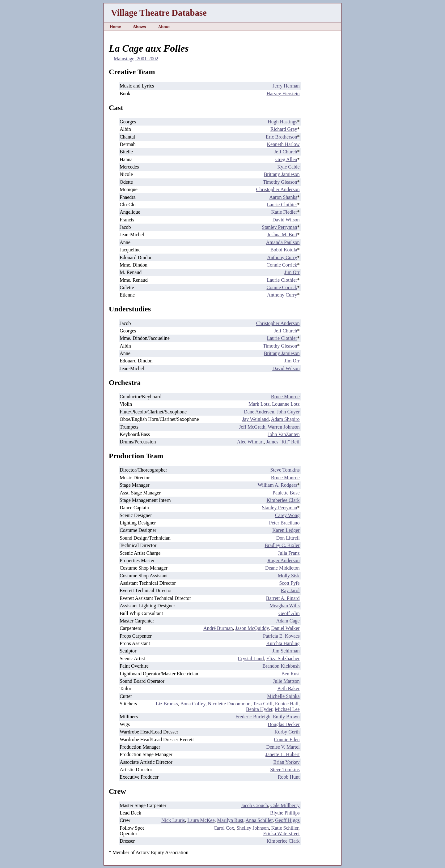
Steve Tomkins (285, 470)
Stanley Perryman (279, 227)
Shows (140, 27)
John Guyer (288, 412)
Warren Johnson (284, 427)
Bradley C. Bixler (282, 545)
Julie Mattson (286, 681)
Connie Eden (287, 740)
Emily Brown (286, 717)
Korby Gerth (287, 732)
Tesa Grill (263, 704)
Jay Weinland (256, 419)
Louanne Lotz (286, 404)
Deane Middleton (282, 568)
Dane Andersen (259, 412)
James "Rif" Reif (283, 442)
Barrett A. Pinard (283, 598)
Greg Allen (286, 159)
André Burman (218, 628)
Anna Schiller (259, 820)
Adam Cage (288, 621)
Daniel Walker (285, 628)
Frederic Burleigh (253, 717)
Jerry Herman (286, 86)
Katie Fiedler (284, 212)
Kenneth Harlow (283, 144)
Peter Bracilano (284, 523)
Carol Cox (224, 828)
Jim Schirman (286, 651)
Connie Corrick (282, 265)
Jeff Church (286, 152)
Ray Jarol (290, 590)
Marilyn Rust (230, 820)
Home (116, 27)
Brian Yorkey (286, 762)
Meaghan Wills (284, 606)
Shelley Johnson (252, 828)
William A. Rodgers (278, 485)
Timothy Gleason (280, 182)
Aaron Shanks (283, 197)
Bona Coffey (193, 704)
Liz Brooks (167, 704)
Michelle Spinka (283, 696)
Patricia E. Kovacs (281, 636)
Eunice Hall (287, 704)
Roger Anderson (283, 560)
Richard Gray (284, 129)
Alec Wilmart (250, 442)
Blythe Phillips (285, 813)
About (164, 27)
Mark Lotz (259, 404)
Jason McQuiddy (252, 628)
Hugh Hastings (282, 122)
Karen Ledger (286, 530)
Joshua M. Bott (282, 235)
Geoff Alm (289, 613)
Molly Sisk (289, 576)
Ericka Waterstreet (282, 834)
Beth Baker (288, 688)
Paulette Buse (286, 493)
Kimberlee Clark (283, 500)
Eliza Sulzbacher (283, 658)
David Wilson (286, 220)
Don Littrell (288, 538)
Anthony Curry (282, 257)
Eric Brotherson (282, 137)
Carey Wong (287, 515)
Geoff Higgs (287, 820)
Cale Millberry (285, 805)
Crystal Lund (251, 658)
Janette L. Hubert (283, 754)
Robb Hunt (289, 777)
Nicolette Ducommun (229, 704)
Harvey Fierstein (283, 94)
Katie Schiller (285, 828)
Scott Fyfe (289, 583)
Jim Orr (292, 272)
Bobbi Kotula (284, 250)
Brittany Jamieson (282, 174)
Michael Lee (287, 709)
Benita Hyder (259, 709)
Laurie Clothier (282, 205)
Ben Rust (290, 674)
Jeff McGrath (252, 427)
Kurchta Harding (283, 643)
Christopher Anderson (278, 189)
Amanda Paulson (283, 242)
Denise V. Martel (283, 747)
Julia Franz (289, 553)
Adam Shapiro (285, 419)
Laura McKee (201, 820)
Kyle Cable (288, 167)
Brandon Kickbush (281, 666)
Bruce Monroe (285, 397)
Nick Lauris (173, 820)
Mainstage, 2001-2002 (136, 59)
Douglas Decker (284, 724)
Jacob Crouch (254, 805)
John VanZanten (284, 434)
